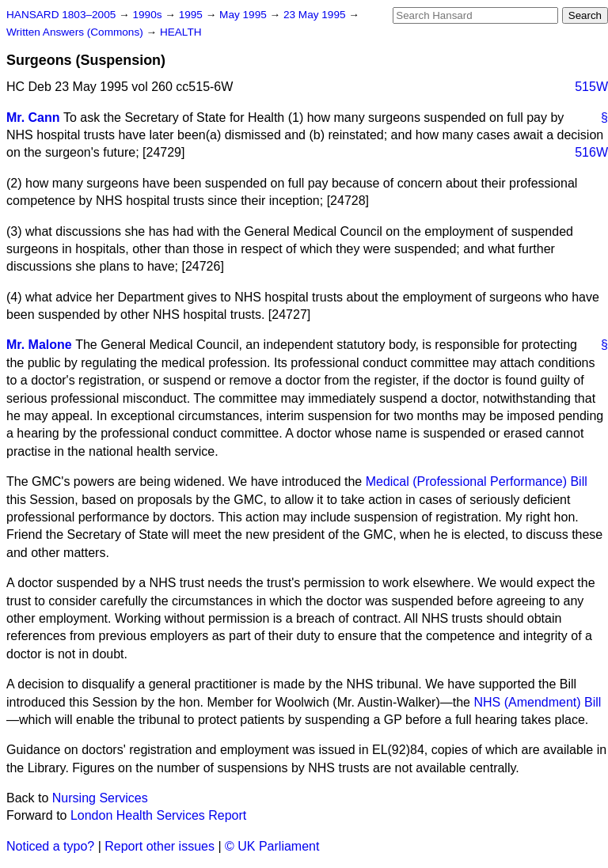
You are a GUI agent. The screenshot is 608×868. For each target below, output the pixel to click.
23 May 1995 (316, 15)
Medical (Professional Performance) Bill (477, 481)
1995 (192, 15)
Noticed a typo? (50, 846)
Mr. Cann (33, 118)
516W (591, 152)
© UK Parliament (272, 846)
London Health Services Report (158, 815)
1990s (148, 15)
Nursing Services (100, 798)
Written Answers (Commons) (76, 32)
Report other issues (160, 846)
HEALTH (181, 32)
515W (591, 87)
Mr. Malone (39, 345)
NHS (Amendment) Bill (537, 702)
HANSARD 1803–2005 (61, 15)
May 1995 (244, 15)
